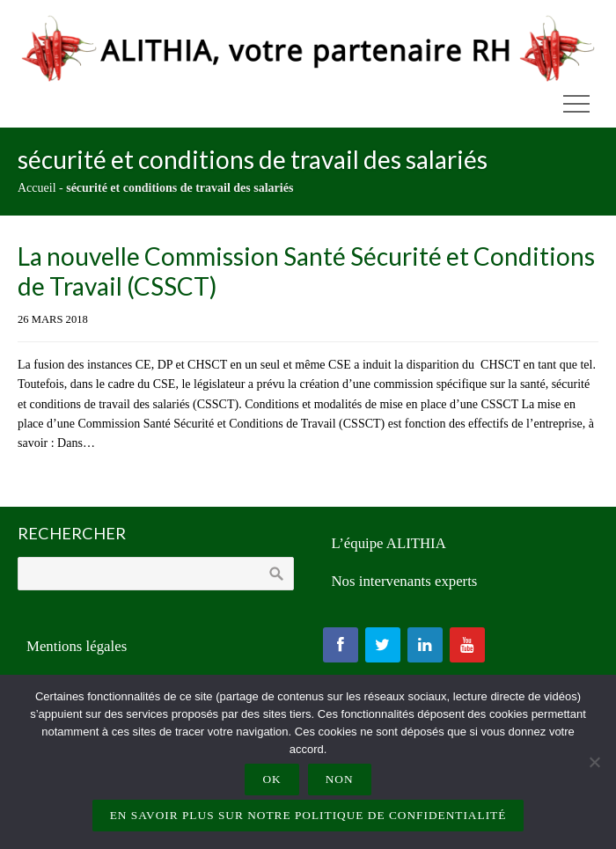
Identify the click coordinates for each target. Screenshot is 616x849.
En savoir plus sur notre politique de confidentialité (308, 815)
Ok (271, 779)
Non (340, 779)
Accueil (37, 188)
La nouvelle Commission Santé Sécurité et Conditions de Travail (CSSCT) (306, 271)
